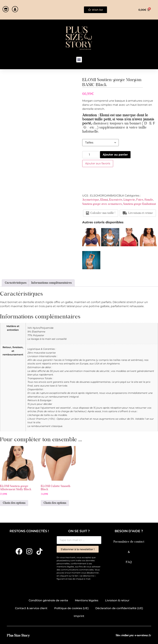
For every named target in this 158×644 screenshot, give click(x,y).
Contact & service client (31, 608)
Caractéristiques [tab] (16, 283)
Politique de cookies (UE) (71, 608)
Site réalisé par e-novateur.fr (133, 636)
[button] (79, 60)
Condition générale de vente (48, 600)
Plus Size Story (18, 636)
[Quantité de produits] (91, 155)
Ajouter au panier (115, 155)
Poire (140, 200)
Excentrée (116, 200)
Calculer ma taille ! (101, 213)
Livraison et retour (138, 213)
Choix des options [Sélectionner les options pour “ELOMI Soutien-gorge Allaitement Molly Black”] (14, 503)
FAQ (129, 562)
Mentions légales (87, 600)
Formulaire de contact (129, 542)
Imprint (79, 616)
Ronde (149, 200)
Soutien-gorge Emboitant (140, 204)
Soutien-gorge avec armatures (102, 204)
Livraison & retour (117, 600)
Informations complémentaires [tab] (51, 283)
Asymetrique (91, 200)
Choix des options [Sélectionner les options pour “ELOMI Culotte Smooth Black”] (55, 503)
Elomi (104, 200)
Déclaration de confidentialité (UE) (119, 608)
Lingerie (129, 200)
